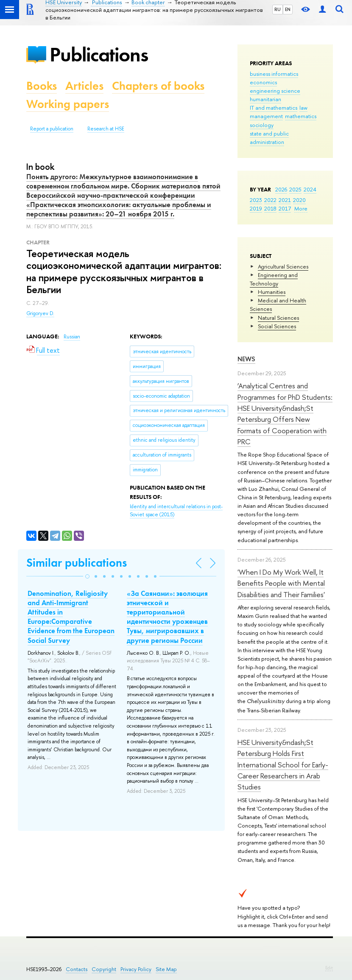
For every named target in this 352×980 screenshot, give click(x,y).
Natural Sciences (278, 318)
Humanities (272, 292)
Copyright (104, 969)
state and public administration (269, 138)
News (246, 359)
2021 (285, 200)
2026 (281, 189)
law (303, 108)
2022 (270, 200)
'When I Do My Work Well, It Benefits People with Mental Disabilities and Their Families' (281, 583)
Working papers (68, 104)
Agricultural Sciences (283, 266)
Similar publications (77, 563)
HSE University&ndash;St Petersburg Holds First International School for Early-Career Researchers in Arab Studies (283, 764)
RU (278, 9)
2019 (256, 208)
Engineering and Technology (274, 279)
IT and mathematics (274, 108)
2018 (270, 208)
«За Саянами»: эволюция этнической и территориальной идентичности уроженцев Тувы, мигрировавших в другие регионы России (167, 617)
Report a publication (52, 129)
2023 (256, 200)
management (266, 116)
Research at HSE (106, 129)
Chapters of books (158, 86)
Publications (99, 54)
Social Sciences (277, 326)
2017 (285, 208)
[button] (87, 576)
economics (263, 82)
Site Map (166, 969)
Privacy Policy (136, 969)
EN (288, 9)
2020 (299, 200)
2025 (295, 189)
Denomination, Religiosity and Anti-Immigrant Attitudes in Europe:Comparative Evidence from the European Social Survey (71, 617)
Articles (84, 86)
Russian (72, 337)
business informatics (274, 74)
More (301, 208)
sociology (262, 125)
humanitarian (265, 99)
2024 (310, 189)
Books (42, 86)
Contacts (77, 969)
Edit (329, 968)
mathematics (301, 116)
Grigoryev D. (40, 313)
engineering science (275, 91)
